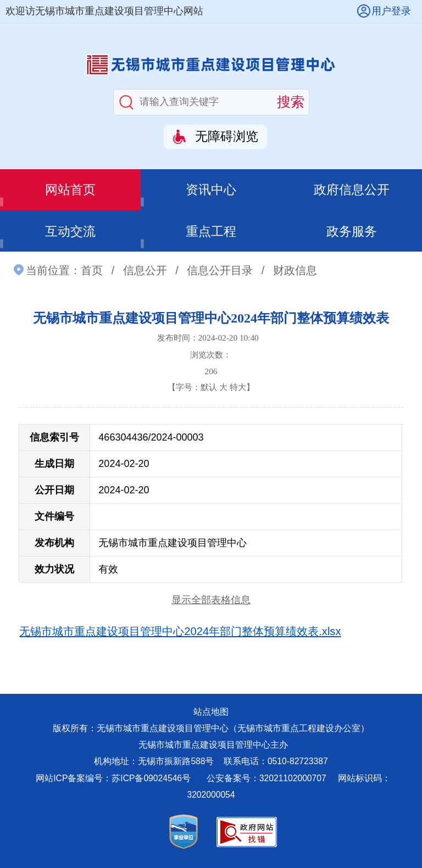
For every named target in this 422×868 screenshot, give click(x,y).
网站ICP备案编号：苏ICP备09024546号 (113, 778)
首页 (92, 270)
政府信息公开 (352, 190)
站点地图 (211, 712)
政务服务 (352, 231)
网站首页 (70, 190)
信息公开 (145, 270)
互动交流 (70, 231)
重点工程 (211, 231)
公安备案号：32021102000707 (268, 778)
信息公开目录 (220, 270)
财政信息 (295, 270)
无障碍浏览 (227, 137)
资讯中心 (211, 190)
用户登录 (391, 11)
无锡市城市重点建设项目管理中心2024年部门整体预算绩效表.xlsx (180, 631)
